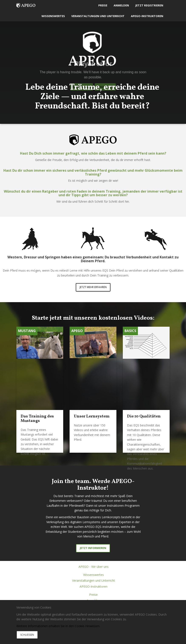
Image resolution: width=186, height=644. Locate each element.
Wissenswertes (53, 16)
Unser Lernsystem (92, 416)
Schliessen (27, 635)
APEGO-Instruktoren (147, 16)
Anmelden (121, 5)
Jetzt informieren (93, 548)
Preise (103, 5)
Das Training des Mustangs (37, 419)
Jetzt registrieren (149, 5)
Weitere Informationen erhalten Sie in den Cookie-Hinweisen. (58, 626)
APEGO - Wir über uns (94, 567)
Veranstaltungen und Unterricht (98, 16)
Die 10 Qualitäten (144, 416)
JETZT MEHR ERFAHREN (93, 287)
